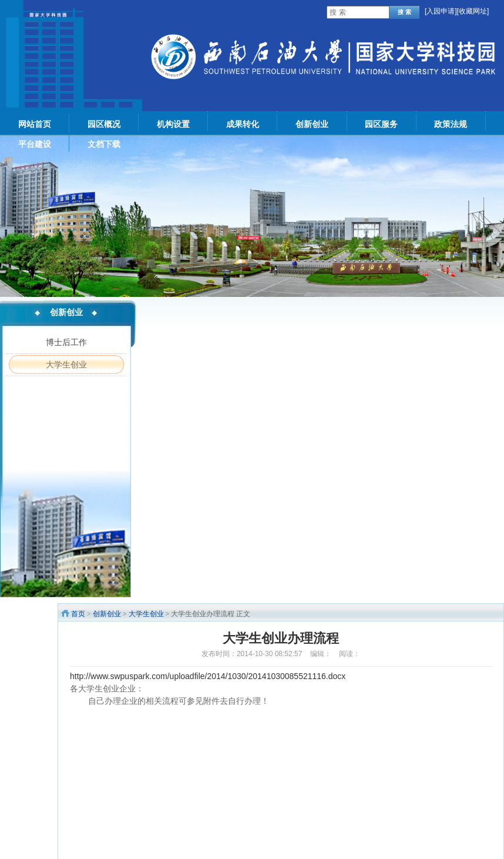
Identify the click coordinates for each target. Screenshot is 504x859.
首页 (78, 614)
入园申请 (441, 11)
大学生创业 (66, 365)
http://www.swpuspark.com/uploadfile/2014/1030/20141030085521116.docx (208, 676)
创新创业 (107, 614)
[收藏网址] (473, 11)
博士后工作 (66, 342)
